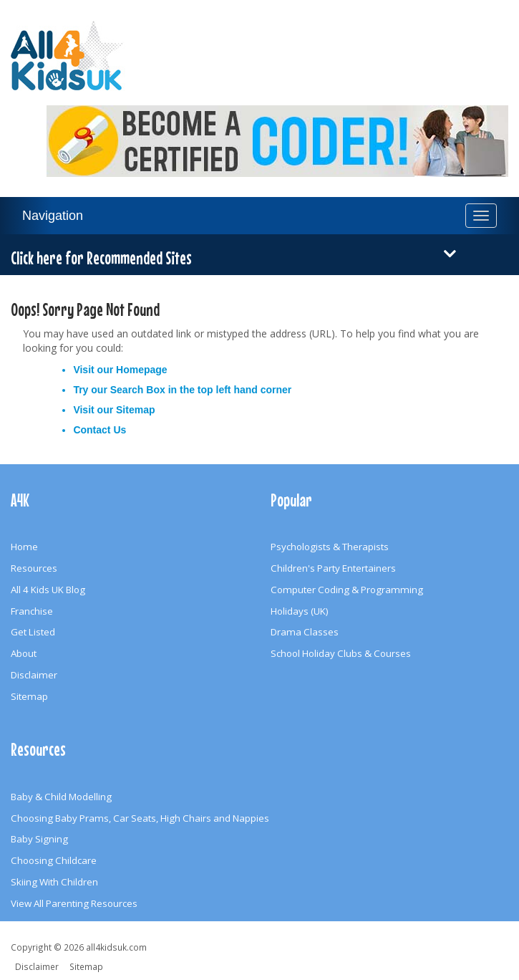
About (24, 653)
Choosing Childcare (54, 860)
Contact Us (100, 430)
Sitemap (135, 410)
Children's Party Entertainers (333, 568)
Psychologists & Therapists (330, 547)
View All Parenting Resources (74, 903)
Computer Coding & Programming (347, 590)
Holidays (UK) (300, 611)
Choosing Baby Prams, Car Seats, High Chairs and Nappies (140, 818)
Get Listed (33, 632)
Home (24, 547)
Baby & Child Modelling (61, 797)
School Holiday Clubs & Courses (341, 653)
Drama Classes (305, 632)
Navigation (53, 216)
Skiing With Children (54, 882)
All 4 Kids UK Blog (48, 590)
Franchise (32, 611)
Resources (34, 568)
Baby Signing (39, 839)
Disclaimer (34, 675)
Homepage (142, 370)
